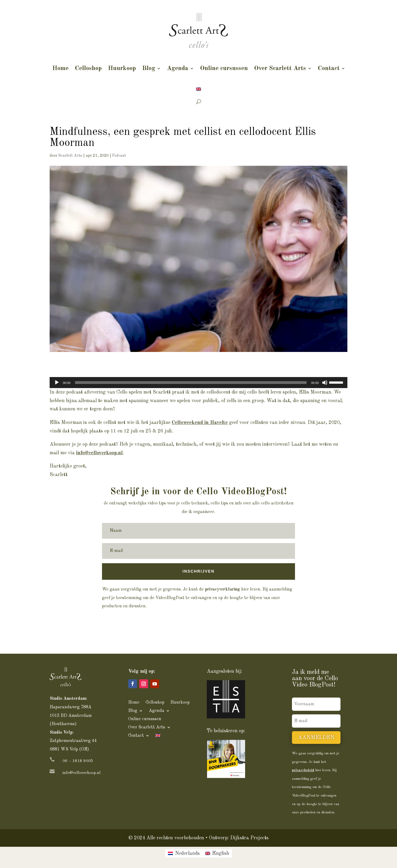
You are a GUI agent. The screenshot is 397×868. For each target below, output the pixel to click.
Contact (329, 68)
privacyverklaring (222, 589)
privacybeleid (303, 770)
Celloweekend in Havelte (200, 423)
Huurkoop (122, 68)
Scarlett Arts (70, 156)
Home (60, 68)
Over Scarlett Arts (280, 68)
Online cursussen (224, 68)
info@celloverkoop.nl (82, 773)
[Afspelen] (57, 383)
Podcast (119, 156)
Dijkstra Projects (249, 838)
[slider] (191, 383)
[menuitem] (198, 89)
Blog (149, 68)
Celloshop (88, 68)
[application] (198, 383)
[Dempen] (325, 383)
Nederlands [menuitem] (187, 853)
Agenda (178, 68)
